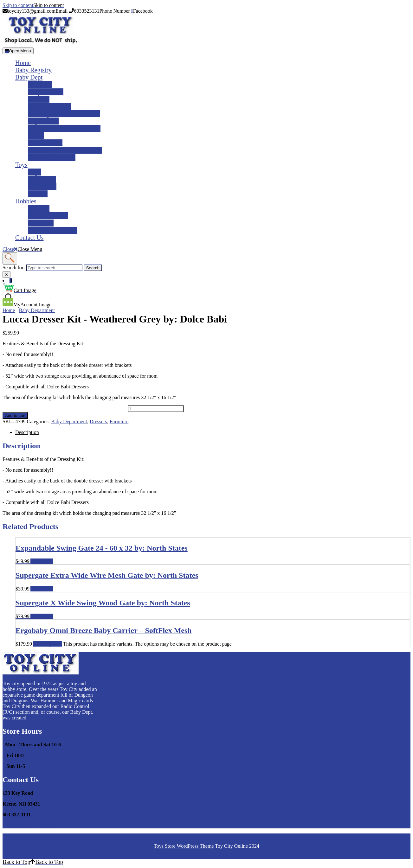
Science (38, 194)
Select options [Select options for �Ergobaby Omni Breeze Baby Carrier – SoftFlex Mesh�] (48, 644)
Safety (36, 136)
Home (23, 63)
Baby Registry (33, 70)
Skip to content (33, 5)
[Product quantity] (156, 409)
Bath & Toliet (45, 143)
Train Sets (41, 223)
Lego (34, 172)
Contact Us (29, 238)
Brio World (42, 187)
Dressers (98, 421)
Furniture (119, 421)
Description (27, 432)
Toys (21, 165)
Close (22, 249)
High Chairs (43, 121)
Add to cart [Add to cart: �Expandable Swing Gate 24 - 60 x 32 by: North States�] (42, 561)
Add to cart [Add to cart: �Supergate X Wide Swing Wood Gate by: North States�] (42, 616)
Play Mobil (42, 179)
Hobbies (26, 201)
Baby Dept (29, 77)
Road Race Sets (48, 216)
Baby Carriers (46, 92)
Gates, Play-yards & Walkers (65, 150)
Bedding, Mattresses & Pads (64, 114)
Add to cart (15, 415)
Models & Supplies (52, 230)
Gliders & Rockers (52, 157)
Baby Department (37, 310)
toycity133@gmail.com (26, 825)
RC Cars (39, 208)
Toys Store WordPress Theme (184, 846)
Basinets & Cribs (50, 106)
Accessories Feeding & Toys (64, 128)
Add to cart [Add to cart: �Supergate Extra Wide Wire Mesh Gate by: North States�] (42, 589)
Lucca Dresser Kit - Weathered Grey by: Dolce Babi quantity (65, 408)
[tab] (18, 51)
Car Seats (40, 85)
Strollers (39, 99)
